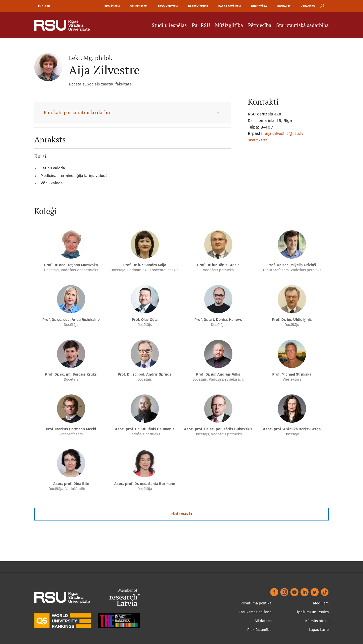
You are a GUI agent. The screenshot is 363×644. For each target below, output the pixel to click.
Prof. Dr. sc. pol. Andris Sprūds (145, 374)
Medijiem (321, 603)
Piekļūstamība (259, 630)
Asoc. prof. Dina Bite (71, 484)
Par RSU (201, 25)
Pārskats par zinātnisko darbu (77, 112)
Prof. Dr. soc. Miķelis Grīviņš (292, 265)
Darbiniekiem (198, 6)
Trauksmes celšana (255, 612)
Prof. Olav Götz (145, 319)
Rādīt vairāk (181, 514)
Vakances (308, 6)
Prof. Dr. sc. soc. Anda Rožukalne (71, 319)
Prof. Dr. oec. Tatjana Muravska (71, 265)
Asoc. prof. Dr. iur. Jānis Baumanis (145, 429)
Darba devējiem (230, 6)
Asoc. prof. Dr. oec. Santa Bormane (145, 484)
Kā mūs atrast (317, 621)
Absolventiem (168, 6)
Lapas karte (319, 630)
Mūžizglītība (229, 25)
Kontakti (284, 6)
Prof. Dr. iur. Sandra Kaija (145, 265)
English (44, 6)
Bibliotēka (259, 6)
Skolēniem (112, 6)
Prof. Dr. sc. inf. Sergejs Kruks (71, 374)
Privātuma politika (256, 603)
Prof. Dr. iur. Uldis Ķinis (292, 319)
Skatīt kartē (258, 140)
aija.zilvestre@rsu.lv (284, 133)
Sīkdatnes (263, 621)
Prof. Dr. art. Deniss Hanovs (218, 319)
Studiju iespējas (169, 25)
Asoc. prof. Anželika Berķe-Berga (292, 429)
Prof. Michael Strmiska (292, 374)
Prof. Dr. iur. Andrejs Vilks (218, 374)
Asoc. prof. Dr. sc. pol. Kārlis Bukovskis (218, 429)
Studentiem (139, 6)
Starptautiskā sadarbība (302, 25)
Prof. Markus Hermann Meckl (71, 429)
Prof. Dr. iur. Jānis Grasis (218, 265)
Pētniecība (260, 25)
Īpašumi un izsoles (313, 612)
